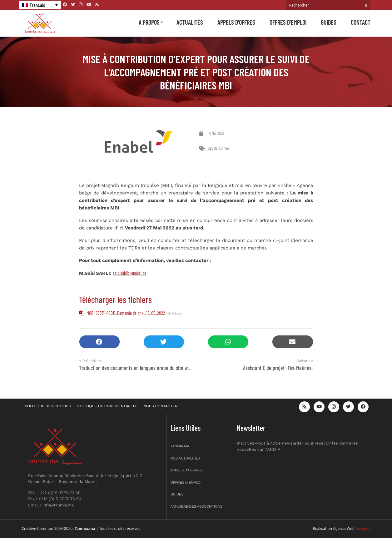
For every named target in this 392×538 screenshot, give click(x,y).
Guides (329, 22)
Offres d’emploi (288, 22)
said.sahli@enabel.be (129, 273)
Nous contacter (160, 406)
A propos (149, 22)
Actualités (190, 22)
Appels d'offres (219, 148)
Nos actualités (185, 458)
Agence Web (344, 529)
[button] (99, 342)
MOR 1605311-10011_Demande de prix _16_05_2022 (126, 313)
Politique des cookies (48, 406)
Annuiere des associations (197, 506)
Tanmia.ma (180, 446)
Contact (361, 22)
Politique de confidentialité (107, 406)
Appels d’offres (236, 22)
